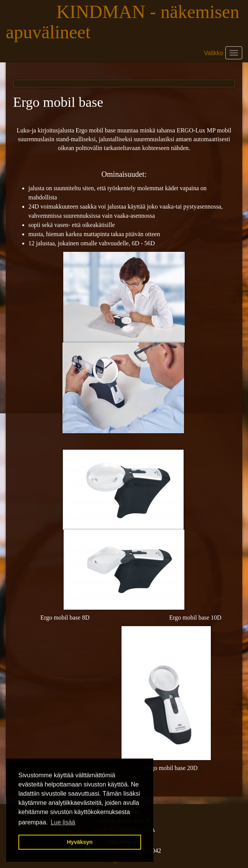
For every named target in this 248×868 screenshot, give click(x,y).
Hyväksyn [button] (80, 842)
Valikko (214, 53)
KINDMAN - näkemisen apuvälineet (122, 22)
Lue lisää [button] (63, 822)
